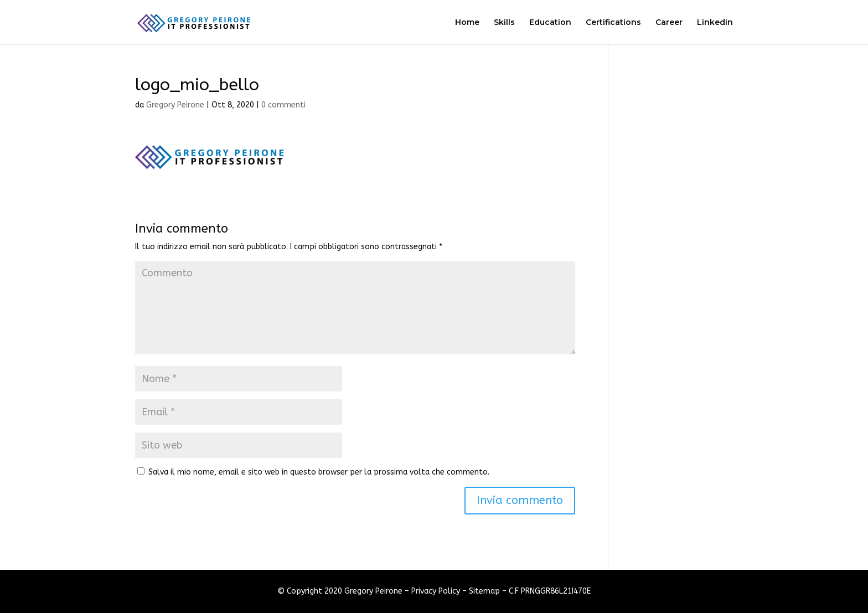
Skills (504, 23)
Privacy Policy (436, 591)
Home (467, 23)
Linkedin (715, 23)
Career (669, 23)
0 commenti (283, 105)
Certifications (613, 23)
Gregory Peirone (175, 105)
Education (550, 23)
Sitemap (484, 591)
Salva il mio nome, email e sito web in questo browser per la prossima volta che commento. (319, 472)
